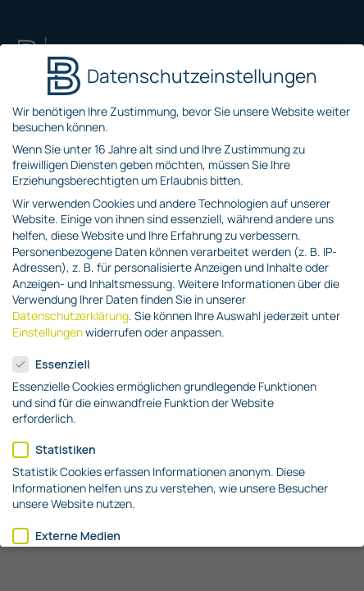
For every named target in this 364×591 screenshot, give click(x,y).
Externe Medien (72, 536)
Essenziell (57, 364)
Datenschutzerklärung (71, 316)
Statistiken (59, 449)
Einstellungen (48, 332)
